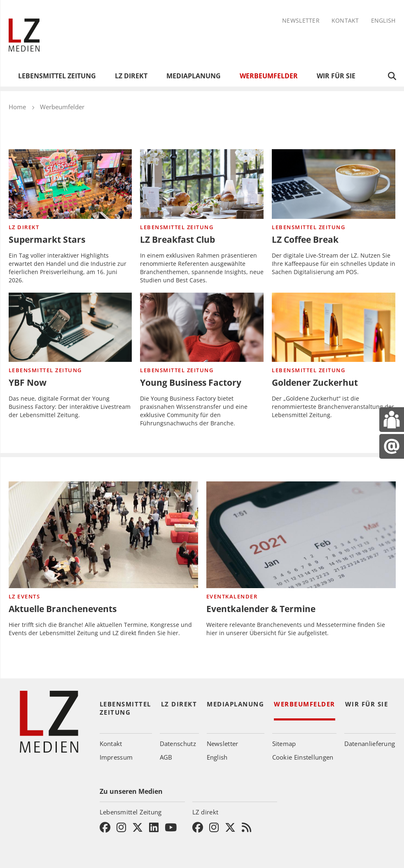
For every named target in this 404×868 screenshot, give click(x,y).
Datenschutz (178, 744)
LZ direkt (131, 76)
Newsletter (301, 21)
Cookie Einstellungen (303, 757)
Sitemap (284, 744)
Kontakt (345, 21)
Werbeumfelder (269, 76)
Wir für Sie (336, 76)
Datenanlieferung (370, 744)
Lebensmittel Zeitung (57, 76)
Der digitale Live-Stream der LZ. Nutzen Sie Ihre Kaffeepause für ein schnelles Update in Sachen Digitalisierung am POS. (334, 264)
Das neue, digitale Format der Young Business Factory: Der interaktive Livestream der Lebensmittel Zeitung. (70, 407)
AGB (166, 757)
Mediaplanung (194, 76)
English (383, 21)
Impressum (116, 757)
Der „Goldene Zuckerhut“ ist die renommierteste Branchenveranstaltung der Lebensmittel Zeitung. (333, 407)
